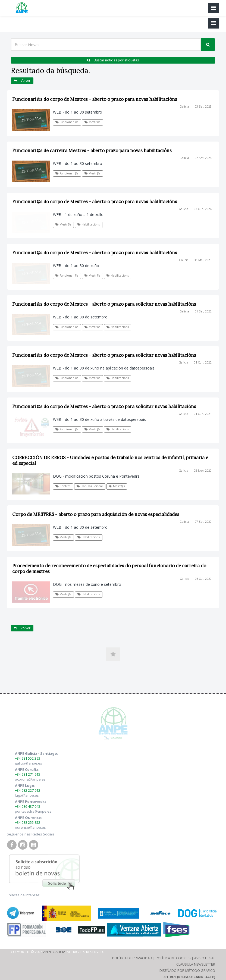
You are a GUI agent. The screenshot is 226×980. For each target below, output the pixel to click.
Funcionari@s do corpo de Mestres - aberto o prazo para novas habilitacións (95, 99)
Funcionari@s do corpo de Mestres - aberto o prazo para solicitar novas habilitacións (104, 304)
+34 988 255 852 (28, 822)
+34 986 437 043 (28, 806)
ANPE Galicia (54, 952)
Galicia (184, 107)
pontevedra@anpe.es (33, 811)
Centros (63, 486)
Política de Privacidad (132, 958)
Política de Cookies (173, 958)
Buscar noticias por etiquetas (113, 60)
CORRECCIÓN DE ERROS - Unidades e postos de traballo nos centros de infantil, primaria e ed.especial (110, 460)
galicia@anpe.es (29, 763)
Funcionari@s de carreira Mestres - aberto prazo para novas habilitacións (92, 151)
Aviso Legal (205, 958)
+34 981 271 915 (28, 774)
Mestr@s (92, 122)
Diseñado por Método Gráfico (187, 970)
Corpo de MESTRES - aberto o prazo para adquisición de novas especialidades (96, 514)
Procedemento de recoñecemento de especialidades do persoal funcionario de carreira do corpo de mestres (109, 569)
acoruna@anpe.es (30, 779)
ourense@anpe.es (30, 827)
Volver (22, 81)
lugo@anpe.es (27, 795)
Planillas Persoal (90, 486)
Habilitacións (89, 224)
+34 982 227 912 (28, 790)
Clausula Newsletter (196, 964)
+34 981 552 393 (28, 758)
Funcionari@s (67, 122)
